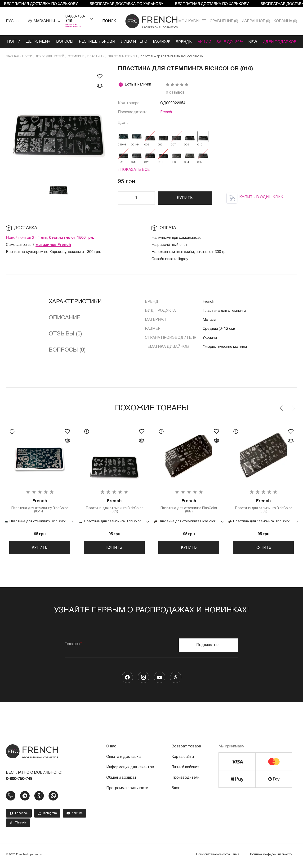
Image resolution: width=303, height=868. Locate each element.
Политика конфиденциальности (271, 857)
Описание (65, 317)
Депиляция (38, 42)
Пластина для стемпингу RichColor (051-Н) (40, 506)
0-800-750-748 (75, 19)
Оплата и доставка (123, 760)
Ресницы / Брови (100, 42)
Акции (213, 42)
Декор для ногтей (50, 56)
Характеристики (75, 301)
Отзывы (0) (65, 334)
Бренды (191, 42)
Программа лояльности (127, 791)
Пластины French (122, 56)
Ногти (12, 42)
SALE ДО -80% (241, 42)
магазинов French (53, 244)
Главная (12, 56)
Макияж (167, 42)
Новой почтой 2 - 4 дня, (50, 237)
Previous (282, 408)
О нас (111, 749)
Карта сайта (183, 760)
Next (293, 408)
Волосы (66, 42)
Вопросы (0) (67, 350)
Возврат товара (186, 749)
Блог (176, 791)
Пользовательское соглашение (218, 857)
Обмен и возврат (121, 781)
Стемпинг (76, 56)
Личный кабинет (185, 770)
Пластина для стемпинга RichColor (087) (189, 506)
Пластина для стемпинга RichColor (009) (114, 506)
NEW (265, 42)
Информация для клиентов (130, 770)
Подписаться (208, 648)
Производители (185, 781)
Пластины (96, 56)
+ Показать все (133, 169)
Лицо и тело (138, 42)
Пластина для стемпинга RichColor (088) (263, 506)
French (166, 112)
